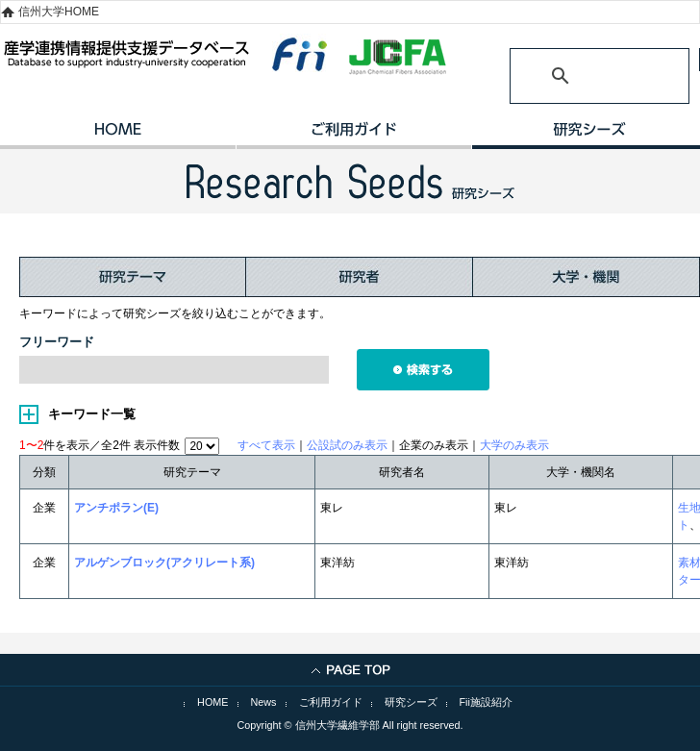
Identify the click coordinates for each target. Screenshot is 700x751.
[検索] (576, 76)
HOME (118, 136)
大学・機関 (587, 277)
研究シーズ (411, 702)
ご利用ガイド (353, 136)
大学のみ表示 (514, 445)
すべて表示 (266, 445)
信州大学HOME (59, 12)
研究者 (360, 277)
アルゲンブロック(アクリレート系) (164, 563)
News (264, 702)
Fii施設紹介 (486, 702)
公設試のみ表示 (347, 445)
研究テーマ (133, 277)
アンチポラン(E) (116, 508)
